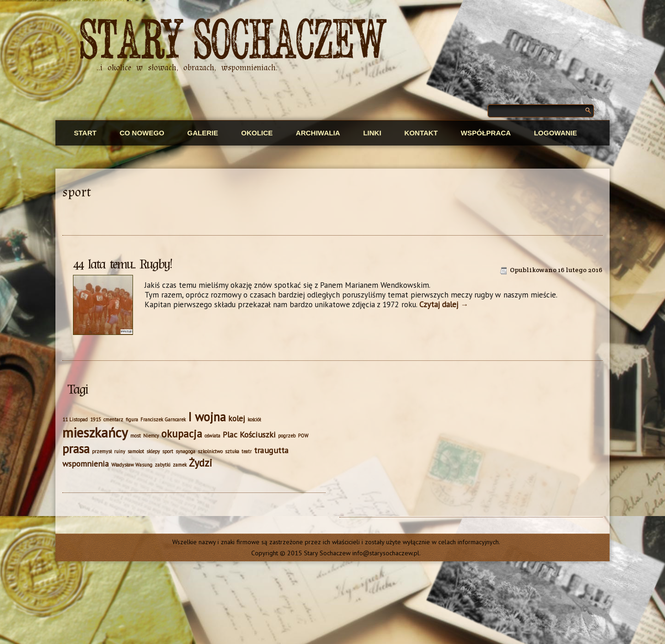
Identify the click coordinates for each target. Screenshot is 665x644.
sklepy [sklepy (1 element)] (153, 451)
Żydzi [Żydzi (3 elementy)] (201, 463)
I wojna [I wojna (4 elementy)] (207, 417)
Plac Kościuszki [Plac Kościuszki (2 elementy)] (249, 434)
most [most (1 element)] (136, 436)
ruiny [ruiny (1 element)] (120, 451)
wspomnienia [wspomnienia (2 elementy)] (86, 464)
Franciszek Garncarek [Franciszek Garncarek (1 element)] (163, 419)
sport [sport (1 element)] (168, 451)
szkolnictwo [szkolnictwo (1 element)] (210, 451)
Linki (372, 133)
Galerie (203, 133)
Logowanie (555, 133)
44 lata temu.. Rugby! (122, 264)
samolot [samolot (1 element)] (136, 451)
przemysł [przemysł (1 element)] (102, 451)
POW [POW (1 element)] (303, 436)
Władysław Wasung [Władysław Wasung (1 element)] (132, 465)
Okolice (257, 133)
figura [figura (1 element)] (132, 419)
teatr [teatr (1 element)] (247, 451)
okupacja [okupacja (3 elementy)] (182, 434)
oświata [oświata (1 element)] (212, 436)
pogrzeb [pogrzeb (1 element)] (287, 436)
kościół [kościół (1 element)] (254, 419)
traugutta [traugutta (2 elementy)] (271, 450)
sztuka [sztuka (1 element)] (232, 451)
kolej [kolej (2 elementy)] (237, 418)
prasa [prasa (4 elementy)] (76, 449)
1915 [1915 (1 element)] (96, 419)
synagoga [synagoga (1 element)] (185, 451)
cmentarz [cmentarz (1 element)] (113, 419)
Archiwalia (318, 133)
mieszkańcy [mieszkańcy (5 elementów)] (95, 432)
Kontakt (421, 133)
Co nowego (142, 133)
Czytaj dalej (444, 304)
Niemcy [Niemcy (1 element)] (151, 436)
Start (85, 133)
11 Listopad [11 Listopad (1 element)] (75, 419)
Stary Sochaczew (233, 41)
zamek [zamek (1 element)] (180, 465)
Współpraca (486, 133)
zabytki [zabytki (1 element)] (163, 465)
